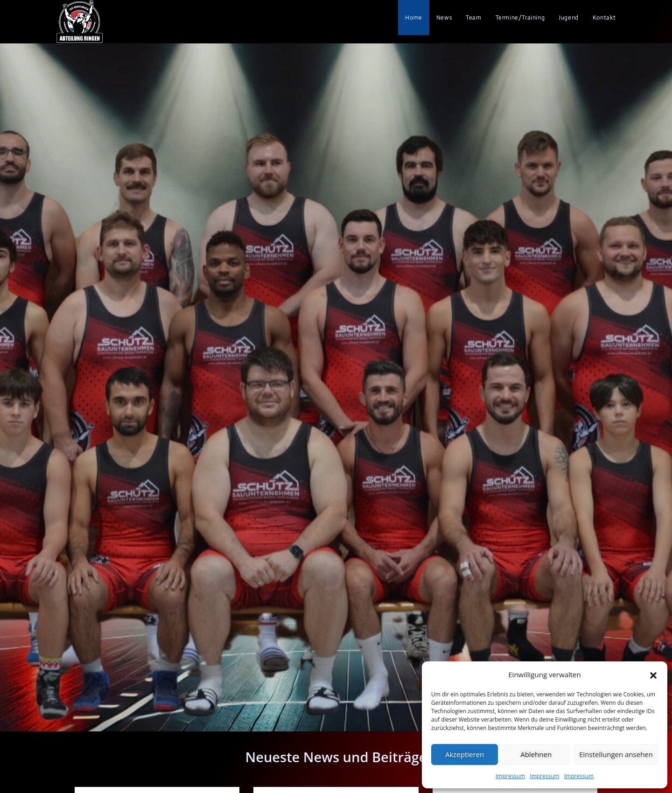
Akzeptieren (465, 754)
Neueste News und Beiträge (336, 757)
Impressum (510, 776)
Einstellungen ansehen (616, 754)
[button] (653, 674)
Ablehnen (536, 754)
